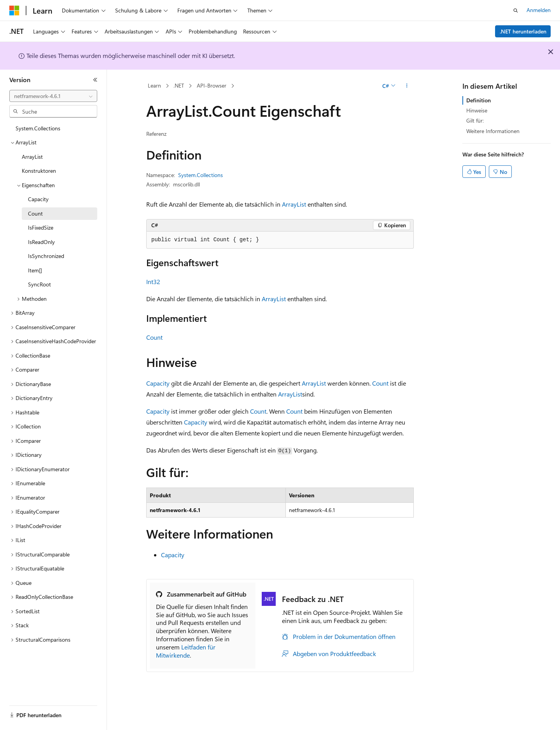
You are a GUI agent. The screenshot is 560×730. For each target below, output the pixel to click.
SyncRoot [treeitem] (39, 284)
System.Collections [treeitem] (38, 128)
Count (154, 337)
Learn (154, 85)
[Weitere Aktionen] (407, 86)
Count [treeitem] (35, 213)
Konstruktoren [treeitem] (39, 171)
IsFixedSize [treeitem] (41, 227)
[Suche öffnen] (516, 11)
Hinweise (477, 110)
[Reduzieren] (95, 80)
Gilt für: (475, 120)
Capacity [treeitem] (38, 199)
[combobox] (53, 96)
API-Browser (212, 85)
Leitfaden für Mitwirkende (186, 651)
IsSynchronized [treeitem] (46, 256)
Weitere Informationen (493, 131)
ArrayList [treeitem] (32, 157)
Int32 (153, 282)
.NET (179, 85)
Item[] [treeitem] (35, 270)
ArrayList (294, 204)
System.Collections (200, 175)
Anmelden (539, 10)
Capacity (158, 383)
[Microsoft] (14, 11)
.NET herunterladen (523, 31)
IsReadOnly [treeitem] (41, 242)
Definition (479, 100)
